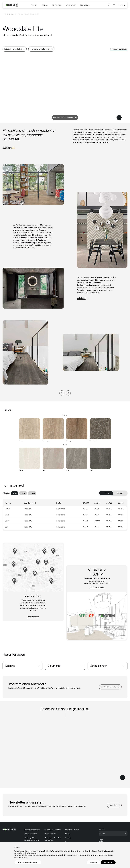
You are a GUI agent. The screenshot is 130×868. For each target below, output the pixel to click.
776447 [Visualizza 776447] (85, 521)
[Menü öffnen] (114, 5)
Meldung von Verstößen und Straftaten (52, 839)
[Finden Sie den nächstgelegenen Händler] (33, 617)
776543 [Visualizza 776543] (109, 521)
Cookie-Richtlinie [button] (22, 853)
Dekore (120, 493)
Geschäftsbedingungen (32, 830)
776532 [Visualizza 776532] (109, 509)
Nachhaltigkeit (85, 5)
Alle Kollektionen (22, 14)
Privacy (68, 834)
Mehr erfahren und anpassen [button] (28, 862)
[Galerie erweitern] (6, 381)
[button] (62, 393)
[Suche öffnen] (109, 5)
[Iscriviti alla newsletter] (114, 805)
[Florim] (11, 5)
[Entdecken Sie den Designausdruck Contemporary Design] (65, 751)
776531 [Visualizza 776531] (97, 527)
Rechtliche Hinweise (72, 830)
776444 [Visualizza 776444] (85, 515)
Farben (106, 493)
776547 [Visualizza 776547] (121, 521)
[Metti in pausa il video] (119, 118)
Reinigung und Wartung (53, 830)
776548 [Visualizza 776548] (121, 527)
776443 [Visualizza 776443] (85, 509)
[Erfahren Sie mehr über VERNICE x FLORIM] (97, 587)
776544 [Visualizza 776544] (109, 527)
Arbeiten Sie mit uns (30, 834)
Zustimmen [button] (108, 862)
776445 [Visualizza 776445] (85, 527)
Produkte (34, 5)
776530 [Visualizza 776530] (97, 521)
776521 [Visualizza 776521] (97, 515)
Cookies (68, 838)
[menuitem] (34, 5)
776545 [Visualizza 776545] (121, 509)
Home (4, 14)
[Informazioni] (35, 503)
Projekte (45, 5)
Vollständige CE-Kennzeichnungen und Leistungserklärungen (31, 840)
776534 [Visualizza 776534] (109, 515)
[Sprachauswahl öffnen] (123, 5)
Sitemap (68, 842)
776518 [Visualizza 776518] (97, 509)
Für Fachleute (57, 5)
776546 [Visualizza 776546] (121, 515)
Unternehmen (71, 5)
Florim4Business (50, 834)
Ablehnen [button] (93, 862)
